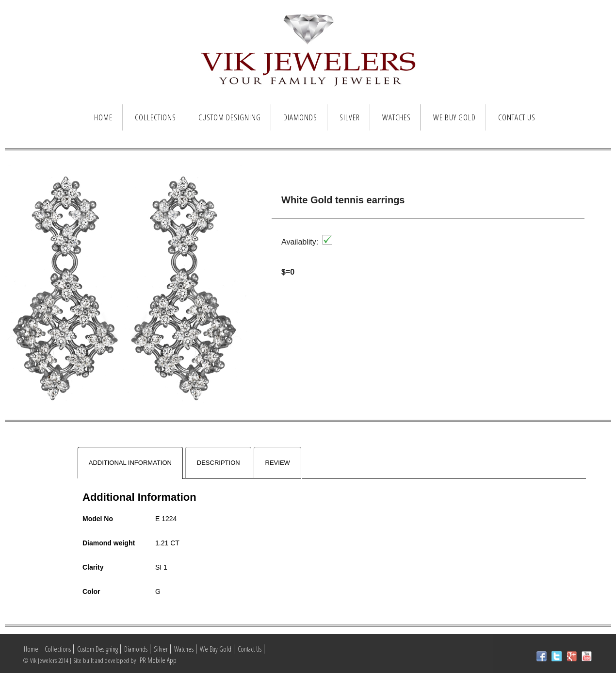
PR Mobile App (157, 660)
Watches (397, 117)
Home (103, 117)
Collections (155, 117)
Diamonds (300, 117)
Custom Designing (230, 117)
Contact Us (517, 117)
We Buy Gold (454, 117)
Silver (350, 117)
